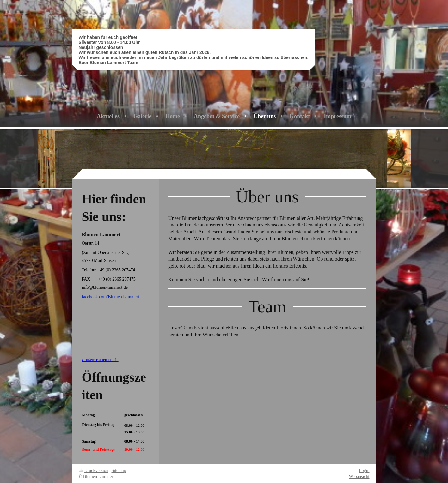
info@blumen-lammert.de (105, 287)
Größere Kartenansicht (100, 360)
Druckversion (94, 471)
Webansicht (359, 477)
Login (364, 471)
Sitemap (119, 471)
